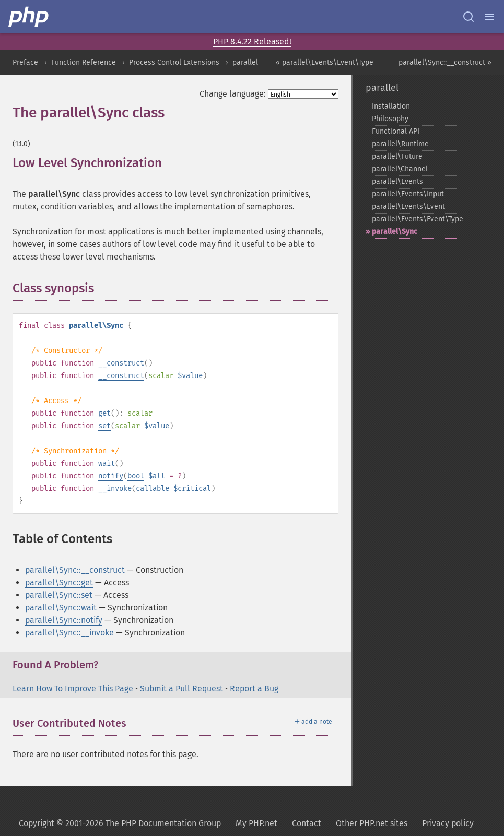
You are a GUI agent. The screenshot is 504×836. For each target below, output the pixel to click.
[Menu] (489, 17)
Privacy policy (448, 823)
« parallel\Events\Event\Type (325, 62)
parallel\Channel (400, 169)
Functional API (396, 131)
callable (153, 488)
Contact (307, 823)
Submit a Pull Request (181, 688)
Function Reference (84, 62)
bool (136, 476)
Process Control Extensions (174, 62)
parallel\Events (397, 181)
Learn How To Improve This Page (73, 688)
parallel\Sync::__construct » (445, 62)
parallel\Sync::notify (64, 620)
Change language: (233, 94)
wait (107, 463)
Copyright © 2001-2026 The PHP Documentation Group (120, 823)
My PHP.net (256, 823)
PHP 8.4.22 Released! (252, 42)
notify (111, 476)
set (104, 426)
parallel (245, 62)
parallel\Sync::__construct (75, 570)
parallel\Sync (395, 232)
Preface (25, 62)
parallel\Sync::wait (61, 608)
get (104, 413)
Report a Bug (254, 688)
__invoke (115, 488)
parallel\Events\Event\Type (418, 219)
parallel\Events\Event (408, 207)
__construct (121, 363)
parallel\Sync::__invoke (69, 633)
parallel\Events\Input (408, 194)
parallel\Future (397, 156)
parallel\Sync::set (59, 595)
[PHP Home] (29, 17)
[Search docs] (468, 17)
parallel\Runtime (400, 144)
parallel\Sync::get (59, 582)
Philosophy (390, 119)
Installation (391, 106)
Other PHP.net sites (372, 823)
